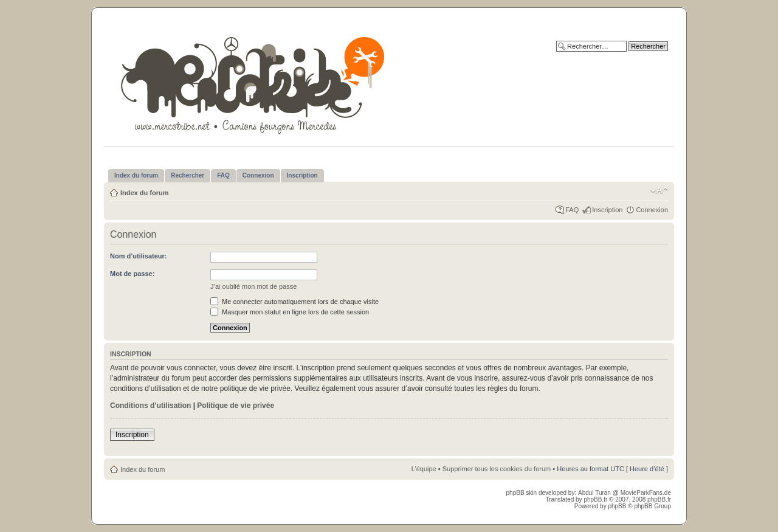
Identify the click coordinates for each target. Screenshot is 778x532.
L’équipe (424, 469)
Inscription (607, 210)
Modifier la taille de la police (659, 190)
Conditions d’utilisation (150, 406)
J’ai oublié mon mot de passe (253, 286)
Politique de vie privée (236, 406)
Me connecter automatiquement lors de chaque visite (294, 302)
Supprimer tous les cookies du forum (497, 469)
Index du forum (144, 193)
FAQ (572, 210)
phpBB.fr (595, 499)
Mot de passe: (132, 274)
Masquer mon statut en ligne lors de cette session (290, 312)
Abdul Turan (595, 493)
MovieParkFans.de (646, 493)
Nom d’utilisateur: (139, 256)
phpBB (617, 506)
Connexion (652, 210)
